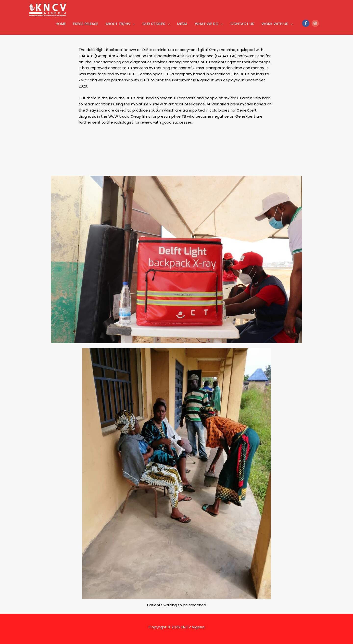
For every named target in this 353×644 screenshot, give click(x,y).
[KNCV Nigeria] (48, 10)
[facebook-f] (306, 23)
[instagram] (316, 23)
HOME (61, 24)
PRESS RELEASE (86, 24)
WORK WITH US (275, 24)
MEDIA (182, 24)
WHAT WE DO (207, 24)
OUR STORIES (154, 24)
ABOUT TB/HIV (118, 24)
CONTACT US (242, 24)
